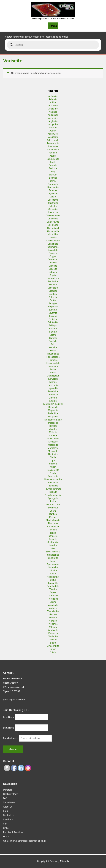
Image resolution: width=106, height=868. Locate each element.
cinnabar (53, 237)
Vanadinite (53, 605)
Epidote (53, 310)
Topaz (53, 592)
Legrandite (53, 388)
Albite (53, 102)
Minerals (8, 790)
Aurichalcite (53, 150)
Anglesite (53, 121)
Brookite (53, 190)
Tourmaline (53, 596)
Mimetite (53, 435)
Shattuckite (53, 542)
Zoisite (53, 652)
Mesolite (53, 426)
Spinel (53, 561)
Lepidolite (53, 391)
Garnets (53, 338)
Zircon (53, 649)
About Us (8, 807)
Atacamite (53, 146)
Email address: (11, 738)
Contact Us (9, 815)
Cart (5, 824)
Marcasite (53, 423)
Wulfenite (53, 636)
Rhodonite (53, 523)
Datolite (53, 285)
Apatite (53, 131)
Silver (53, 549)
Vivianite (53, 614)
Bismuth (53, 175)
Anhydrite (53, 124)
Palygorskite (53, 470)
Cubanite (53, 272)
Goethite (53, 341)
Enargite (53, 303)
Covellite (53, 263)
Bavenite (53, 165)
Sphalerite (53, 558)
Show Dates (9, 802)
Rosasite (53, 530)
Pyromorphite (53, 505)
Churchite (53, 234)
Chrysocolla (53, 231)
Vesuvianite (53, 611)
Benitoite (53, 168)
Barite (53, 162)
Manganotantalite (53, 420)
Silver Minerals (53, 552)
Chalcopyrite (53, 222)
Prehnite (53, 492)
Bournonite (53, 184)
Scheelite (53, 536)
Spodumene (53, 564)
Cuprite (53, 275)
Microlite (53, 429)
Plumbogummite (53, 489)
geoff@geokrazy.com (14, 700)
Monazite (53, 442)
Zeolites (53, 640)
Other (53, 467)
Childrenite (53, 225)
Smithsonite (53, 555)
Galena (53, 335)
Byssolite (53, 194)
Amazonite (53, 106)
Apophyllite (53, 134)
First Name (9, 717)
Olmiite (53, 457)
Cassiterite (53, 200)
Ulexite (53, 602)
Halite (53, 351)
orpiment (53, 464)
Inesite (53, 373)
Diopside (53, 291)
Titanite (53, 589)
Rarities (53, 514)
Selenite (53, 539)
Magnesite (53, 407)
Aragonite (53, 137)
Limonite (53, 398)
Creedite (53, 266)
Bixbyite (53, 178)
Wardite (53, 618)
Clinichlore (53, 244)
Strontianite (53, 577)
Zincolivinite (53, 646)
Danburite (53, 281)
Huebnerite (53, 366)
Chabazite (53, 212)
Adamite (53, 99)
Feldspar (53, 325)
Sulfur (53, 580)
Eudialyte (53, 319)
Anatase (53, 112)
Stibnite (53, 570)
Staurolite (53, 567)
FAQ (5, 798)
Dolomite (53, 297)
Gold (53, 344)
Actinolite (53, 96)
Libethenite (53, 395)
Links (6, 828)
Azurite (53, 156)
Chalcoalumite (53, 216)
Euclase (53, 316)
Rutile (53, 533)
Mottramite (53, 448)
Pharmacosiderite (53, 479)
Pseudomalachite (53, 495)
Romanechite (53, 527)
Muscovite (53, 451)
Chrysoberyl (53, 228)
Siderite (53, 545)
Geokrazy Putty (11, 794)
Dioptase (53, 294)
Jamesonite (53, 376)
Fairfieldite (53, 322)
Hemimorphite (53, 363)
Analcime (53, 109)
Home (6, 837)
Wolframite (53, 633)
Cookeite (53, 253)
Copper (53, 256)
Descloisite (53, 288)
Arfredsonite (53, 140)
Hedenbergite (53, 357)
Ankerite (53, 128)
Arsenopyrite (53, 143)
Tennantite (53, 583)
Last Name (9, 728)
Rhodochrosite (53, 520)
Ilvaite (53, 369)
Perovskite (53, 476)
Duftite (53, 300)
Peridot (53, 473)
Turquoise (53, 599)
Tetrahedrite (53, 586)
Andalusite (53, 115)
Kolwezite (53, 379)
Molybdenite (53, 439)
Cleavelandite (53, 241)
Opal (53, 461)
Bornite (53, 181)
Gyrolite (53, 347)
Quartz (53, 511)
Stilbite (53, 574)
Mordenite (53, 445)
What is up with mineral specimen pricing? (24, 841)
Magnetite (53, 410)
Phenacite (53, 483)
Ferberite (53, 329)
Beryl (53, 172)
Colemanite (53, 247)
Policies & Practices (13, 832)
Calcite (53, 197)
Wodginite (53, 630)
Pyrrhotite (53, 508)
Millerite (53, 432)
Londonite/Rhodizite (53, 404)
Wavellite (53, 621)
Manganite (53, 417)
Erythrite (53, 313)
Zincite (53, 643)
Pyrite (53, 501)
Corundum (53, 259)
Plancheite (53, 486)
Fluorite (53, 332)
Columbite (53, 250)
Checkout (8, 819)
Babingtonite (53, 159)
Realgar (53, 517)
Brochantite (53, 187)
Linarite (53, 401)
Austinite (53, 153)
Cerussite (53, 209)
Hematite (53, 360)
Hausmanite (53, 354)
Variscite (53, 608)
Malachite (53, 413)
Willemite (53, 624)
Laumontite (53, 385)
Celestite (53, 206)
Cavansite (53, 203)
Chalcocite (53, 219)
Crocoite (53, 269)
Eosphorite (53, 307)
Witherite (53, 627)
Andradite (53, 118)
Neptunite (53, 454)
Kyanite (53, 382)
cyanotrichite (53, 278)
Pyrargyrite (53, 498)
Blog (5, 811)
